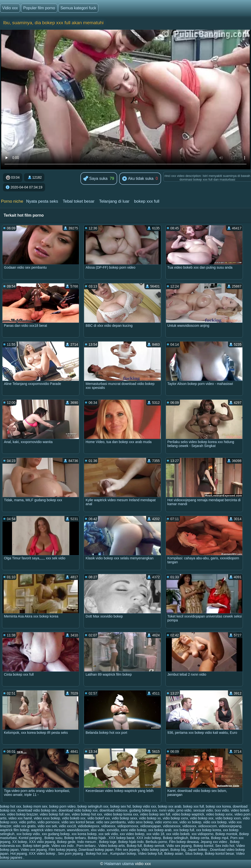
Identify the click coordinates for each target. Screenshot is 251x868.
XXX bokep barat (122, 838)
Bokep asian (174, 854)
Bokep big (178, 850)
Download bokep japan (96, 850)
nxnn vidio (167, 810)
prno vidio (184, 810)
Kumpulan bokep (123, 854)
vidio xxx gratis (25, 826)
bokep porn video (62, 806)
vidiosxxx (189, 826)
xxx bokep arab (160, 830)
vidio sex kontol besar (78, 822)
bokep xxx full (147, 201)
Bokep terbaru (75, 838)
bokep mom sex (35, 806)
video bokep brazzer (22, 814)
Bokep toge (108, 842)
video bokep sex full (155, 814)
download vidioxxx (113, 810)
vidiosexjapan (151, 826)
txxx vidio (222, 810)
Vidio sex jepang (179, 846)
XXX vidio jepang (42, 842)
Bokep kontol (203, 846)
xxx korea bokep (84, 834)
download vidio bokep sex (37, 810)
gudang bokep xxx (143, 810)
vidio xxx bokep (215, 822)
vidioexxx (108, 826)
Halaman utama (119, 864)
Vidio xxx (10, 8)
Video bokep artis (112, 846)
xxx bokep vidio (28, 834)
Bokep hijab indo (131, 842)
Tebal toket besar (79, 201)
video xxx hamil (20, 818)
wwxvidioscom (78, 830)
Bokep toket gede (36, 846)
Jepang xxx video (214, 842)
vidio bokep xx (150, 818)
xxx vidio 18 (155, 834)
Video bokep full (150, 854)
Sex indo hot (225, 846)
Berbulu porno (156, 842)
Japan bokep (198, 850)
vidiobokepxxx (88, 826)
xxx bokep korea (209, 830)
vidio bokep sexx (125, 818)
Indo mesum (87, 842)
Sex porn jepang (71, 854)
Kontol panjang (31, 838)
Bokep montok (226, 834)
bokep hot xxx (11, 806)
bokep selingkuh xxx (93, 806)
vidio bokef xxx (99, 818)
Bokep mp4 (220, 838)
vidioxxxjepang (230, 826)
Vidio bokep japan (155, 850)
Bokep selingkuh (176, 838)
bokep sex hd (120, 806)
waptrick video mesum (48, 830)
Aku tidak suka (138, 179)
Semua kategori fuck (78, 8)
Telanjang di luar (114, 201)
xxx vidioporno (202, 834)
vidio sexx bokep (140, 822)
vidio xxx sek (47, 826)
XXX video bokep (43, 854)
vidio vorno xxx (166, 822)
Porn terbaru (87, 846)
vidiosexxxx (172, 826)
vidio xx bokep (190, 822)
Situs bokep (194, 854)
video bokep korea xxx (121, 814)
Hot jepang (19, 854)
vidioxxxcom (208, 826)
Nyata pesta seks (42, 201)
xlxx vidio (98, 830)
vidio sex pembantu (111, 822)
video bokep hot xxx (87, 814)
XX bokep (20, 842)
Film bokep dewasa (184, 842)
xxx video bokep (132, 834)
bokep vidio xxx (144, 806)
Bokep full (134, 846)
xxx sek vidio (108, 834)
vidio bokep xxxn (228, 818)
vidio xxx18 (67, 826)
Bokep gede (66, 842)
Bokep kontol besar (220, 854)
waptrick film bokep (15, 830)
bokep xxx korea (218, 806)
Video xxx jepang (34, 850)
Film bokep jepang (63, 850)
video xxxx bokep (47, 818)
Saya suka (95, 179)
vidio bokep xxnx (176, 818)
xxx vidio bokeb (178, 834)
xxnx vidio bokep (134, 830)
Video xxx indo (63, 846)
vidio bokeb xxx (74, 818)
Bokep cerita (200, 838)
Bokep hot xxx (97, 854)
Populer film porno (39, 8)
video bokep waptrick (188, 814)
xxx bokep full (184, 830)
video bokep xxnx (219, 814)
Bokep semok (154, 846)
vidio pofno (27, 822)
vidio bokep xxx (202, 818)
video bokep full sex (55, 814)
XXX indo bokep (149, 838)
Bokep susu (53, 838)
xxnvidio (113, 830)
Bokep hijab (97, 838)
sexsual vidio (203, 810)
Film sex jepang (127, 850)
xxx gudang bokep (56, 834)
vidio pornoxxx (49, 822)
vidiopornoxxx (128, 826)
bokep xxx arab (169, 806)
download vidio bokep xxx (78, 810)
